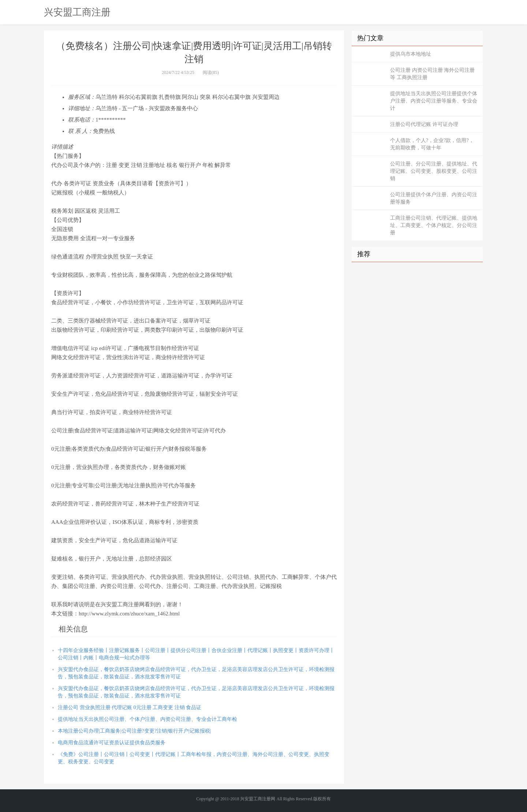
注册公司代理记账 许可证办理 (424, 124)
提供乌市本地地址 (411, 54)
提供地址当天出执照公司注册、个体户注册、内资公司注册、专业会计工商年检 (147, 719)
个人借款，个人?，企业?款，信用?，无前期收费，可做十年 (432, 144)
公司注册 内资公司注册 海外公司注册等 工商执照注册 (432, 74)
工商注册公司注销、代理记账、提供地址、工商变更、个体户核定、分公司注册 (434, 225)
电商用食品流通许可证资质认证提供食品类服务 (112, 743)
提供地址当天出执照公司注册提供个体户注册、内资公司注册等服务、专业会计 (434, 101)
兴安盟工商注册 (77, 12)
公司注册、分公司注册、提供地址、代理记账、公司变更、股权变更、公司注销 (434, 171)
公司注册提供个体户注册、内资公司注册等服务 (434, 198)
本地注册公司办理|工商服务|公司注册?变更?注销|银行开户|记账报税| (134, 731)
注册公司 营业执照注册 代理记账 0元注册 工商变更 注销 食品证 (130, 707)
